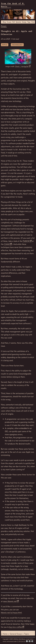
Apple (5, 45)
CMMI (7, 244)
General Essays (16, 634)
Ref (14, 22)
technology (17, 45)
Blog (4, 22)
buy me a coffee (16, 627)
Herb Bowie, (22, 639)
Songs (24, 22)
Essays (9, 22)
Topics (27, 634)
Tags (29, 22)
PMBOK (26, 241)
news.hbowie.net (10, 601)
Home (5, 634)
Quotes (18, 22)
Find (33, 22)
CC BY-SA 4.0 (25, 641)
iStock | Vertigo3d (22, 66)
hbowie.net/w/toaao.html (11, 613)
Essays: (4, 26)
